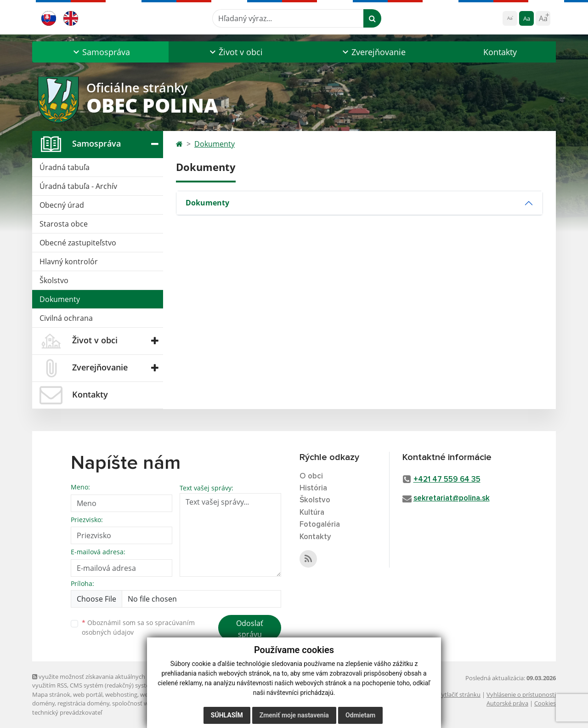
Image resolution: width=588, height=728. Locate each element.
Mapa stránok (51, 694)
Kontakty (500, 52)
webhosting (121, 694)
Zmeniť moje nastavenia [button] (294, 715)
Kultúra (312, 513)
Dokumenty (60, 299)
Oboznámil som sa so (138, 627)
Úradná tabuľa (65, 167)
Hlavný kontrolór (69, 262)
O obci (311, 476)
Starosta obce (64, 224)
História (313, 488)
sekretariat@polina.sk (452, 498)
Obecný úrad (62, 205)
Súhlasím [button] (227, 715)
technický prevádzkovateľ (67, 712)
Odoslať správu (250, 629)
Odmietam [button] (360, 715)
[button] (100, 52)
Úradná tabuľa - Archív (78, 186)
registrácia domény (83, 703)
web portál (88, 694)
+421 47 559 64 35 (447, 480)
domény (43, 703)
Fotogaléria (320, 525)
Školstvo (54, 280)
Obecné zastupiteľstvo (78, 243)
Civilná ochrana (66, 318)
